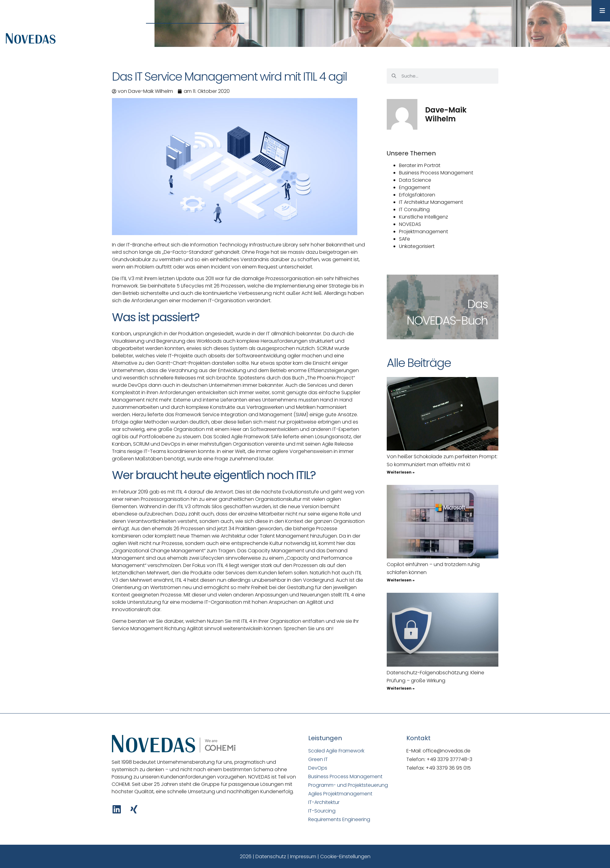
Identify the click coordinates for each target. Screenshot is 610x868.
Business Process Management (436, 173)
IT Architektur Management (431, 202)
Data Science (415, 180)
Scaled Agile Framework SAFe (248, 437)
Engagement (415, 187)
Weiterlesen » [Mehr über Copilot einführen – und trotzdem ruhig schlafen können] (401, 580)
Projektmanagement (424, 232)
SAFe (405, 239)
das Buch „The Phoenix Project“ (318, 378)
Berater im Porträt (420, 165)
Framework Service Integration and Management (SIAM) (242, 415)
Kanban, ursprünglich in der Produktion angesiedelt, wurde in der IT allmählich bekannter (217, 334)
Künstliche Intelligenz (424, 217)
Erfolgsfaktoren (417, 195)
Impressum (303, 857)
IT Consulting (414, 209)
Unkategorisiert (417, 246)
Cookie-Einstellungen (345, 857)
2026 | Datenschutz (263, 857)
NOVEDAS (410, 224)
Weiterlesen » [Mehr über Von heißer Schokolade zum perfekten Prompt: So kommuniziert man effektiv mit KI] (401, 472)
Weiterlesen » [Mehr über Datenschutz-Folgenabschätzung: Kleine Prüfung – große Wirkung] (401, 688)
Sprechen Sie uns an (308, 628)
